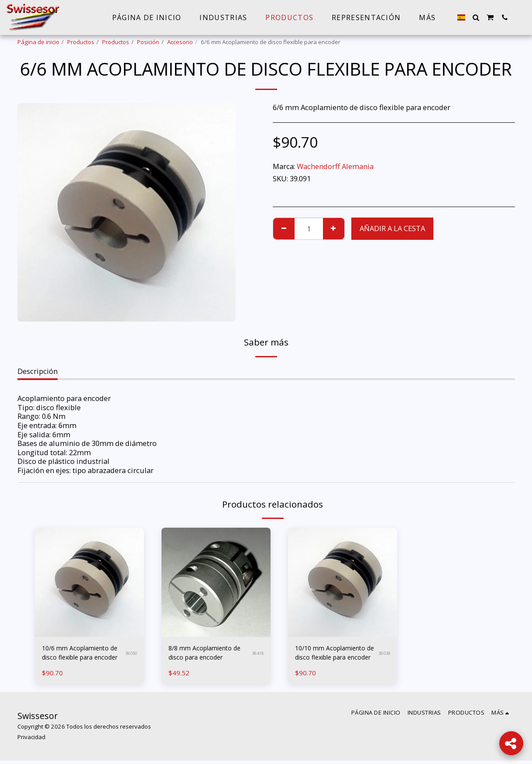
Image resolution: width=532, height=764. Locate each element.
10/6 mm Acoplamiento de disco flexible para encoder (81, 655)
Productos (81, 42)
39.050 (130, 655)
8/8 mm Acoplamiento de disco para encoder (206, 654)
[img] (89, 582)
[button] (476, 17)
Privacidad (31, 740)
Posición (148, 42)
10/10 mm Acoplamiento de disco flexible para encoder (333, 655)
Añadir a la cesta (392, 228)
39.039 (383, 655)
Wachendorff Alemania (335, 166)
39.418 (256, 655)
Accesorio (180, 42)
